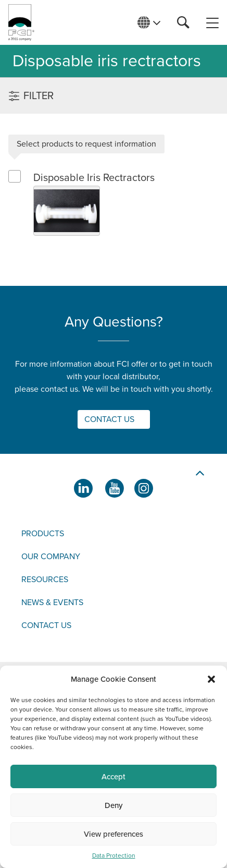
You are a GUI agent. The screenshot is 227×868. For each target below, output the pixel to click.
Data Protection (114, 855)
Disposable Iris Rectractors (94, 178)
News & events (52, 602)
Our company (51, 557)
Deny (114, 805)
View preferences (114, 834)
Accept (114, 777)
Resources (45, 580)
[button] (211, 679)
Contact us (46, 625)
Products (43, 534)
